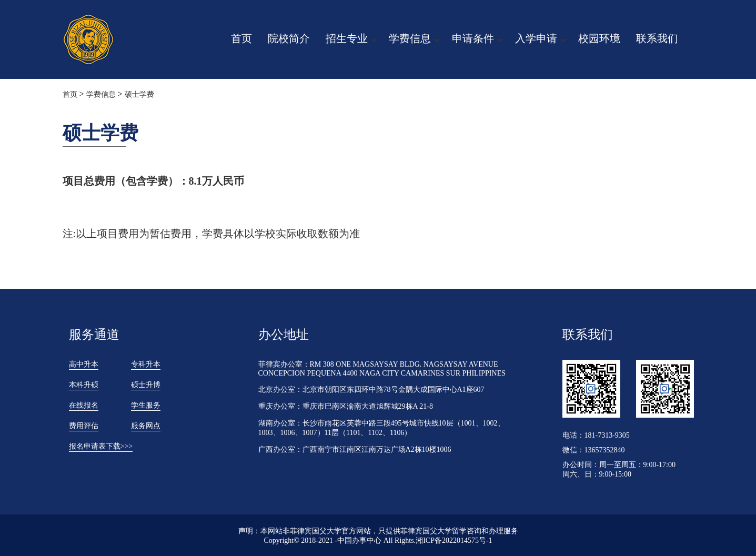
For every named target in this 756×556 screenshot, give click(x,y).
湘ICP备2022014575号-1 (454, 540)
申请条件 (473, 38)
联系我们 (657, 38)
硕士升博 (146, 385)
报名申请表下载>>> (101, 446)
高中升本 (84, 364)
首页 (241, 38)
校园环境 (599, 38)
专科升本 (146, 364)
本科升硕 (84, 385)
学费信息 (410, 38)
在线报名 (84, 405)
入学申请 (536, 38)
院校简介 (289, 38)
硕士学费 (139, 94)
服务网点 (146, 426)
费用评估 (84, 426)
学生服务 (146, 405)
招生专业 (347, 38)
